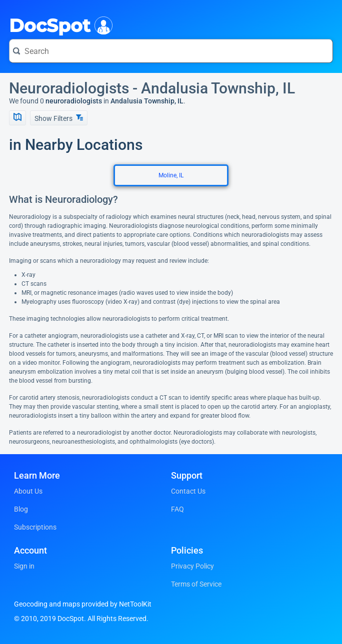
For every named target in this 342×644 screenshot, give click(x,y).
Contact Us (188, 491)
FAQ (177, 509)
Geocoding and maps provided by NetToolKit (83, 604)
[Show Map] (17, 118)
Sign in (24, 566)
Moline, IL (171, 175)
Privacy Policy (192, 566)
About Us (28, 491)
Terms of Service (196, 584)
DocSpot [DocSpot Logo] (59, 24)
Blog (21, 509)
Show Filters (59, 118)
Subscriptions (35, 527)
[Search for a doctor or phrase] (171, 51)
